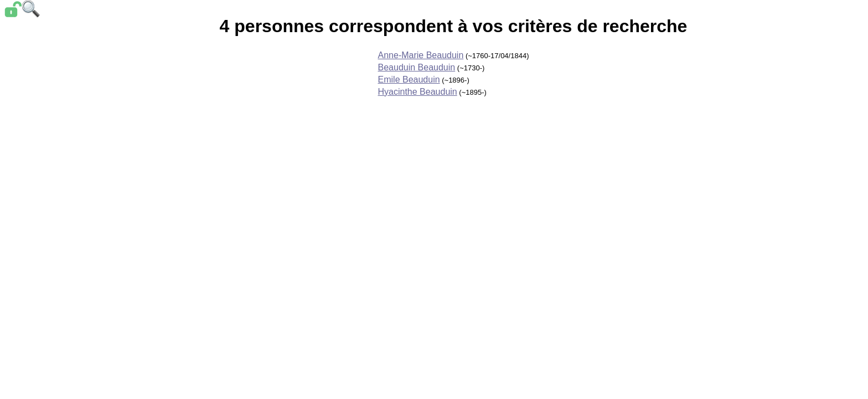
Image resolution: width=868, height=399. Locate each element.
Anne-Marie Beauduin (421, 55)
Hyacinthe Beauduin (418, 92)
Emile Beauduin (409, 80)
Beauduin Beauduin (417, 67)
